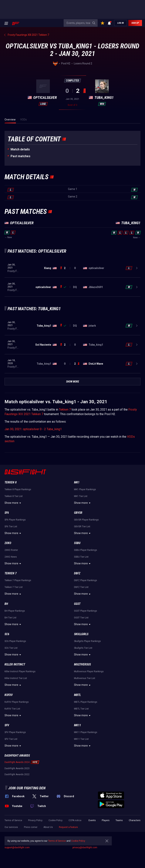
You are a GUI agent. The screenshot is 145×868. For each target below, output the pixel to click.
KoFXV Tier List (12, 709)
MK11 (78, 725)
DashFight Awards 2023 (17, 768)
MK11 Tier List (81, 739)
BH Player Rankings (15, 611)
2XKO (8, 543)
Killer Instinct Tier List (16, 678)
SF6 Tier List (11, 527)
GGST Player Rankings (86, 611)
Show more (13, 503)
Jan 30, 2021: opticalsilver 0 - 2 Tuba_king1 (33, 429)
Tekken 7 (65, 410)
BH (6, 604)
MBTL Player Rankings (86, 702)
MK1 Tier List (81, 496)
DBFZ (77, 573)
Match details (20, 149)
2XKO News (11, 557)
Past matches (20, 156)
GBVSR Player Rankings (86, 520)
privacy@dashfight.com (85, 847)
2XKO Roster (11, 550)
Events (92, 820)
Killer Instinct (15, 664)
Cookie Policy (56, 820)
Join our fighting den (27, 788)
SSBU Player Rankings (86, 550)
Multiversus (82, 664)
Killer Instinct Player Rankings (20, 671)
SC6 (7, 634)
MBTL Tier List (81, 709)
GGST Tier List (81, 618)
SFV (7, 725)
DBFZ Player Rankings (86, 580)
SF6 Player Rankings (15, 520)
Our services (11, 827)
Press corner (31, 827)
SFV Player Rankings (15, 732)
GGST (77, 604)
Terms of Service (13, 820)
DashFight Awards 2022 (17, 774)
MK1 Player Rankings (85, 489)
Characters (135, 820)
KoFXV (9, 695)
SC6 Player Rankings (15, 641)
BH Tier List (10, 618)
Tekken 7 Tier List (14, 587)
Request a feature (68, 827)
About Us (48, 827)
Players (106, 820)
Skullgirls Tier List (83, 648)
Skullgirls (81, 634)
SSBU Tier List (81, 557)
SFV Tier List (11, 739)
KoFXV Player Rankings (17, 702)
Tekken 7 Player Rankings (18, 580)
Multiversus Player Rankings (89, 671)
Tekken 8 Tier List (14, 496)
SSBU (77, 543)
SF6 (7, 513)
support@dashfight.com (17, 847)
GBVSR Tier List (82, 527)
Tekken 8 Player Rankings (18, 489)
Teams (119, 820)
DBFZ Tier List (81, 587)
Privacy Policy (35, 820)
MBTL (77, 695)
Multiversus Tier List (85, 678)
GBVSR (78, 513)
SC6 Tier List (11, 648)
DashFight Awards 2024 (17, 762)
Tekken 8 (11, 482)
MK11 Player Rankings (86, 732)
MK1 (77, 482)
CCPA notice (75, 820)
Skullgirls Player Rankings (87, 641)
